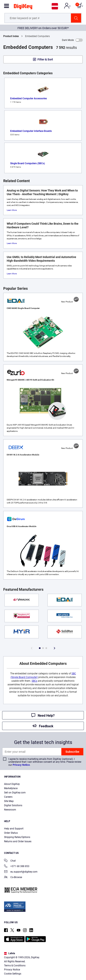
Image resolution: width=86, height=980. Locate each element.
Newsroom (10, 810)
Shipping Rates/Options (17, 837)
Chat (10, 861)
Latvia (9, 953)
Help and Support (14, 829)
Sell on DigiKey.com (15, 793)
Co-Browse (13, 878)
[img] (23, 7)
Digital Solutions (13, 805)
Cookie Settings (13, 974)
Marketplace (11, 788)
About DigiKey (12, 784)
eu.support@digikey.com (21, 872)
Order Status (11, 833)
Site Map (9, 801)
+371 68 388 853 (17, 867)
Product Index (11, 36)
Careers (8, 797)
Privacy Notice (21, 765)
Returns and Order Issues (18, 841)
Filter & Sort (45, 59)
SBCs (34, 681)
